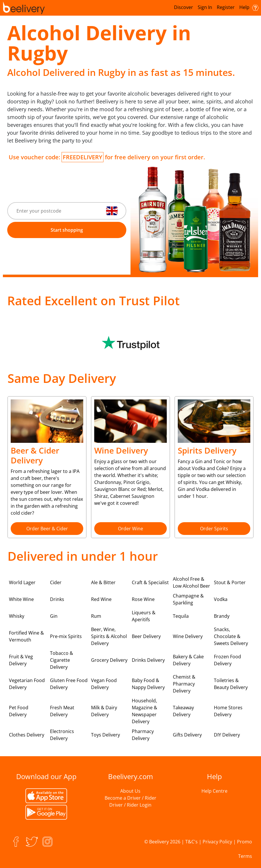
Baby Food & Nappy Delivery (148, 684)
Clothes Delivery (27, 735)
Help (249, 7)
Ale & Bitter (103, 582)
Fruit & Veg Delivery (21, 660)
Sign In (205, 7)
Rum (96, 616)
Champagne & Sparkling (188, 599)
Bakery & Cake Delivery (188, 660)
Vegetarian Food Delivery (27, 684)
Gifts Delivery (187, 735)
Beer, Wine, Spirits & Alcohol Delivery (109, 636)
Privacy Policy (217, 842)
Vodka (221, 599)
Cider (56, 582)
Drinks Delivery (148, 660)
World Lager (22, 582)
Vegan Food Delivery (104, 684)
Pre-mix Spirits (66, 636)
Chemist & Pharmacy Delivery (184, 684)
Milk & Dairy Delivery (104, 711)
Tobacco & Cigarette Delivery (62, 660)
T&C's (191, 842)
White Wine (21, 599)
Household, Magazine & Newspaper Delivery (145, 711)
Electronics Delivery (62, 735)
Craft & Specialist (150, 582)
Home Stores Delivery (228, 711)
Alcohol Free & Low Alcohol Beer (191, 582)
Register (226, 7)
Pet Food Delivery (19, 711)
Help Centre (214, 791)
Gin (54, 616)
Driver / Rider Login (130, 805)
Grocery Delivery (109, 660)
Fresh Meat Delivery (62, 711)
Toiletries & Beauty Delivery (231, 684)
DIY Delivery (227, 735)
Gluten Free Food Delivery (69, 684)
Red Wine (101, 599)
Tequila (181, 616)
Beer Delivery (146, 636)
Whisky (17, 616)
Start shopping (67, 230)
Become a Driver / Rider (130, 798)
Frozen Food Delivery (227, 660)
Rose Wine (143, 599)
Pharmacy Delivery (143, 735)
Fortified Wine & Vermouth (26, 636)
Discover (184, 7)
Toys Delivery (105, 735)
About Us (130, 791)
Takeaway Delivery (183, 711)
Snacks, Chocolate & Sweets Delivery (231, 636)
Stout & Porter (230, 582)
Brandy (222, 616)
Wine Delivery (188, 636)
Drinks (57, 599)
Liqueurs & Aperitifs (144, 616)
